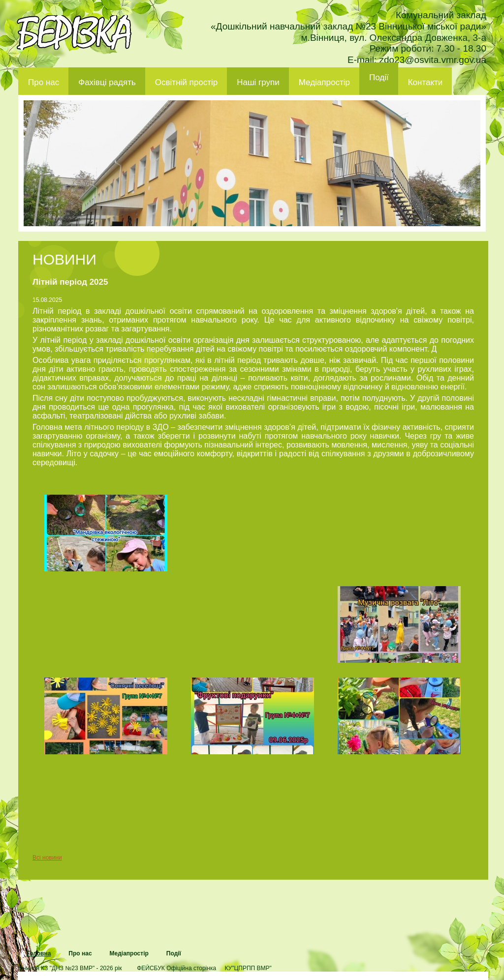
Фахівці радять (107, 82)
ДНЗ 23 (74, 32)
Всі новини (47, 858)
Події (379, 77)
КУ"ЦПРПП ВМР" (248, 968)
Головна (39, 953)
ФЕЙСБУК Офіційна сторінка (176, 968)
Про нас (44, 82)
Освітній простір (186, 82)
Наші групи (258, 82)
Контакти (425, 82)
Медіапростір (324, 82)
